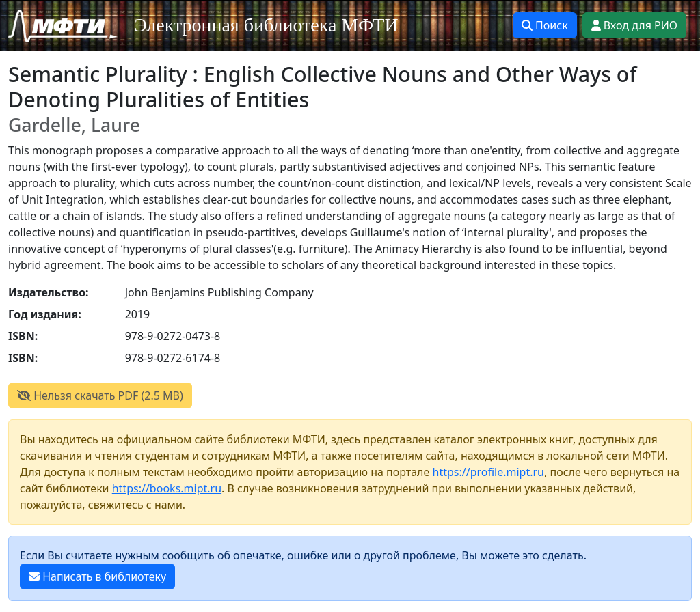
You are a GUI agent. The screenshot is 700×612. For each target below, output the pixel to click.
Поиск (545, 25)
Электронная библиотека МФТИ (266, 25)
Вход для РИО (634, 25)
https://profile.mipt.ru (489, 472)
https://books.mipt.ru (167, 488)
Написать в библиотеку (97, 576)
